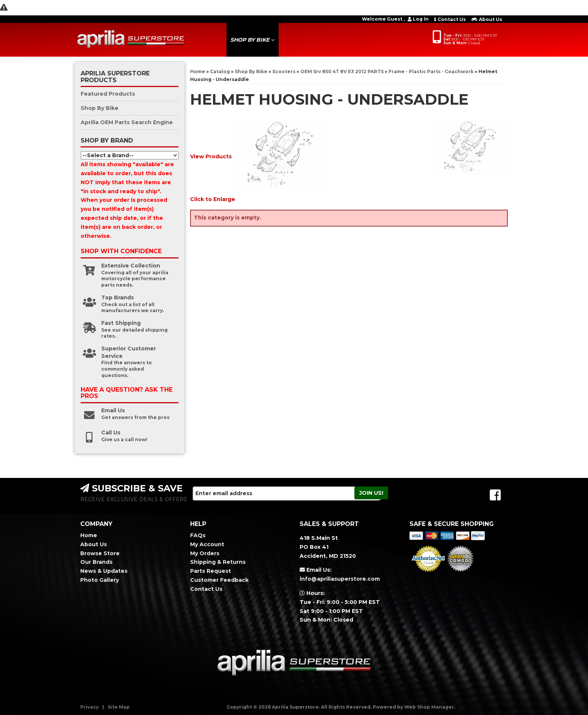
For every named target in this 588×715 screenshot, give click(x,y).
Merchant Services (428, 574)
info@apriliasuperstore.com (340, 579)
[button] (253, 40)
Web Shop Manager (429, 707)
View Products (211, 156)
